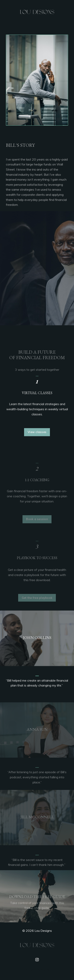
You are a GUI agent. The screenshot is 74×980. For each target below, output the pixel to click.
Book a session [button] (37, 524)
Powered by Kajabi (37, 970)
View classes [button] (37, 437)
